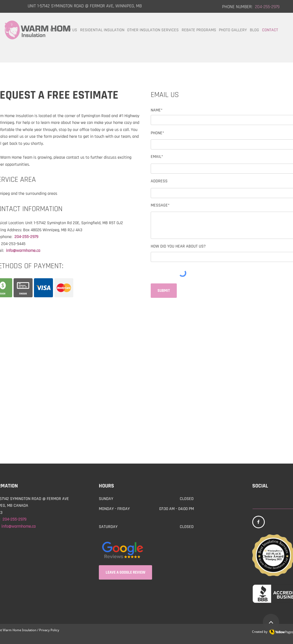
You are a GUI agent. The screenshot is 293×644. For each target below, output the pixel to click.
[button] (153, 30)
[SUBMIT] (164, 291)
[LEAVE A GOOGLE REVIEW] (125, 572)
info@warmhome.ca (23, 251)
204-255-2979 (27, 237)
